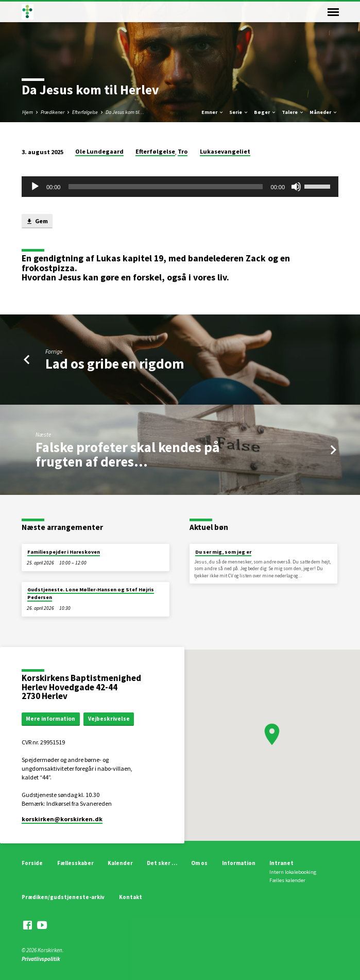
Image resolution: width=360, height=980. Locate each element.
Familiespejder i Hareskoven (64, 552)
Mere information (50, 719)
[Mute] (296, 187)
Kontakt (131, 897)
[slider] (165, 187)
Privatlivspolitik (41, 959)
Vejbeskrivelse (109, 719)
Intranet (281, 863)
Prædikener (53, 112)
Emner (213, 112)
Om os (199, 863)
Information (239, 863)
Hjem (28, 112)
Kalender (120, 863)
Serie (239, 112)
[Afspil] (35, 187)
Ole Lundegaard (99, 151)
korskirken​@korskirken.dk (62, 819)
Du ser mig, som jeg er (223, 552)
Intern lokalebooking (293, 872)
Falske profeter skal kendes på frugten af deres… (127, 454)
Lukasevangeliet (225, 151)
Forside (32, 863)
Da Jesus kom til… (125, 112)
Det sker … (162, 863)
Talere (293, 112)
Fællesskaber (75, 863)
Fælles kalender (287, 880)
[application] (180, 187)
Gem (37, 221)
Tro (183, 151)
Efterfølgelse (85, 112)
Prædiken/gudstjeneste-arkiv (63, 897)
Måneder (324, 112)
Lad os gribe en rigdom (115, 364)
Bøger (265, 112)
